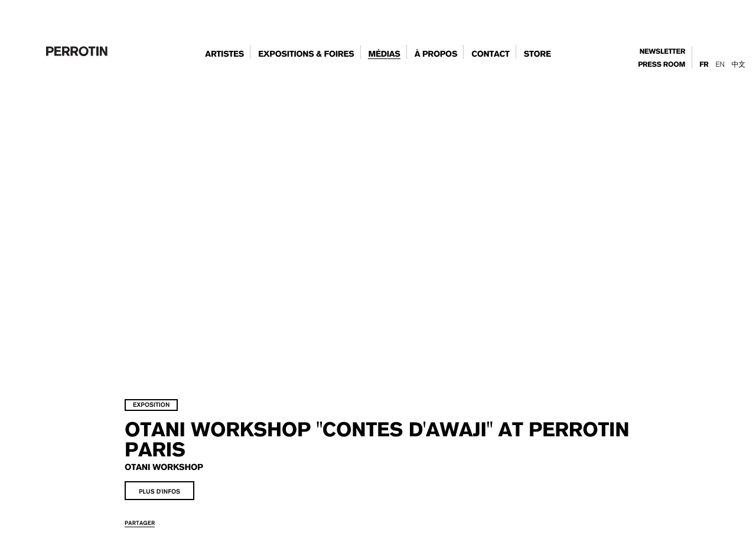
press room (661, 65)
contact (491, 54)
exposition (174, 380)
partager (162, 498)
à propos (436, 54)
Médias (384, 54)
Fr (704, 65)
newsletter (663, 52)
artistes (224, 54)
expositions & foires (306, 54)
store (537, 54)
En (720, 64)
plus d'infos (182, 467)
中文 (739, 64)
